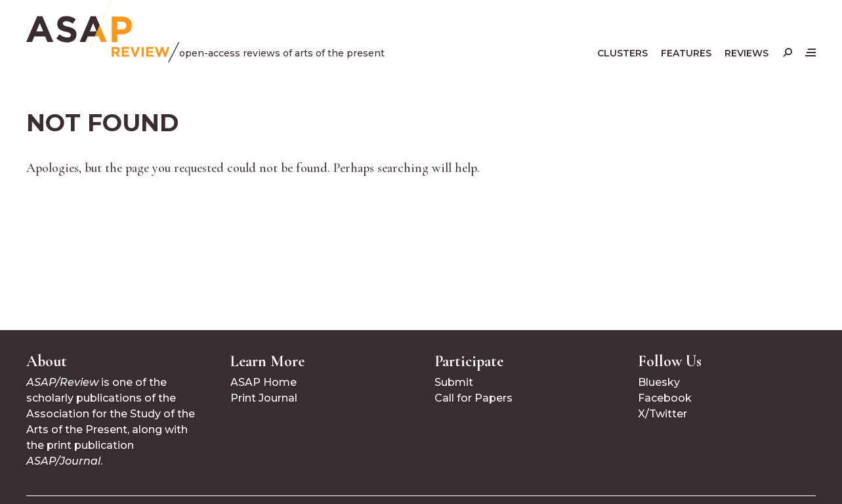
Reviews (747, 53)
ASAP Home (263, 382)
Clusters (622, 53)
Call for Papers (474, 398)
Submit (454, 382)
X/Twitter (663, 414)
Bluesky (659, 382)
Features (686, 53)
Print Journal (264, 398)
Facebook (665, 398)
